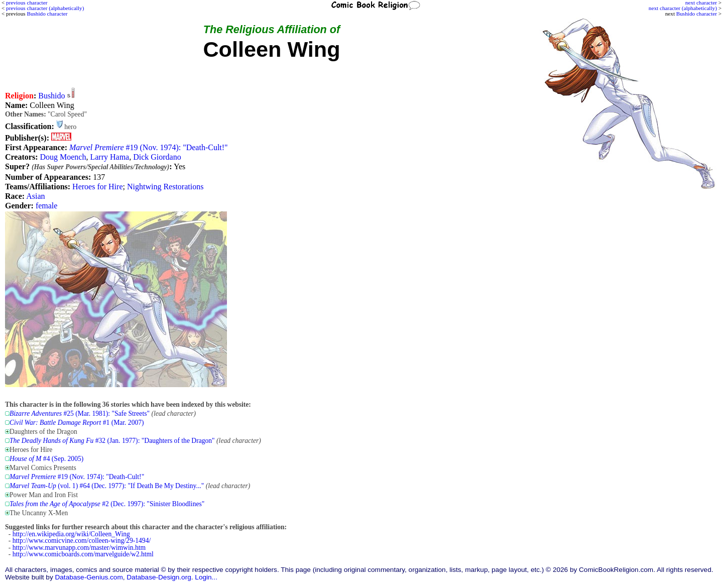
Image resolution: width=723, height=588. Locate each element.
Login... (206, 577)
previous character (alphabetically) (45, 8)
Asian (35, 196)
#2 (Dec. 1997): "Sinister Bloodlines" (107, 504)
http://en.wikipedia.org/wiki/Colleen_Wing (71, 534)
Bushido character (697, 14)
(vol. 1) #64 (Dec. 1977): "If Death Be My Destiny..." (107, 486)
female (47, 206)
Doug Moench (63, 157)
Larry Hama (109, 157)
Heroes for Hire (97, 187)
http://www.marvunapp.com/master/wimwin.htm (79, 548)
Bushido (51, 96)
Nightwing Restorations (165, 187)
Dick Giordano (157, 157)
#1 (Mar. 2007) (77, 423)
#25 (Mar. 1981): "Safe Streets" (80, 414)
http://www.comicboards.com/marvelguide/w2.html (83, 554)
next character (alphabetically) (683, 8)
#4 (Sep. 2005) (46, 459)
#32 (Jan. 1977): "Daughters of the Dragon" (112, 441)
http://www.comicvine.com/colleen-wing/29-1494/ (82, 541)
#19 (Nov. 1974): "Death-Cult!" (149, 147)
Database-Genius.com (89, 577)
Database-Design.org (159, 577)
